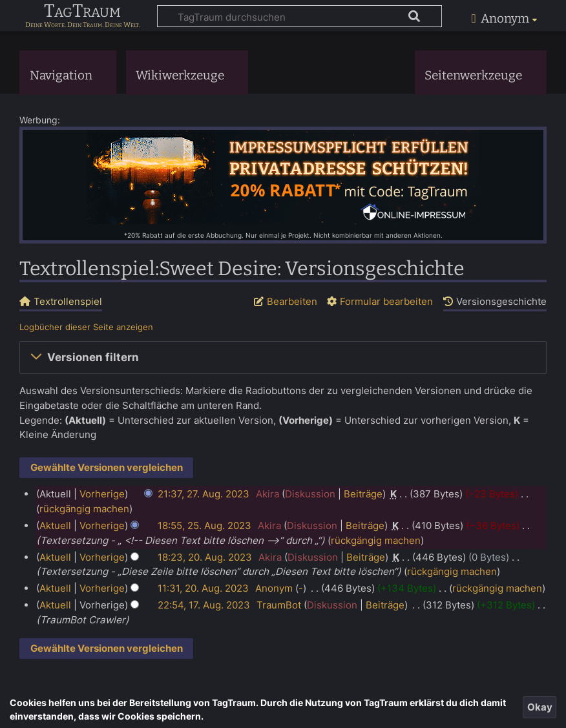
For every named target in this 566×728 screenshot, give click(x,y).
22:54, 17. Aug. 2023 (204, 605)
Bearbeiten (292, 301)
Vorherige (102, 494)
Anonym (274, 588)
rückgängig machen (84, 509)
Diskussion (310, 494)
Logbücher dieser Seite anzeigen (86, 327)
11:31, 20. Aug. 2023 (203, 588)
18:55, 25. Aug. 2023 (204, 525)
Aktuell (55, 525)
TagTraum (82, 12)
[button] (283, 358)
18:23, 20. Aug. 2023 (205, 557)
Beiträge (363, 494)
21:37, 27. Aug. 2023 (204, 494)
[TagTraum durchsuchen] (299, 16)
